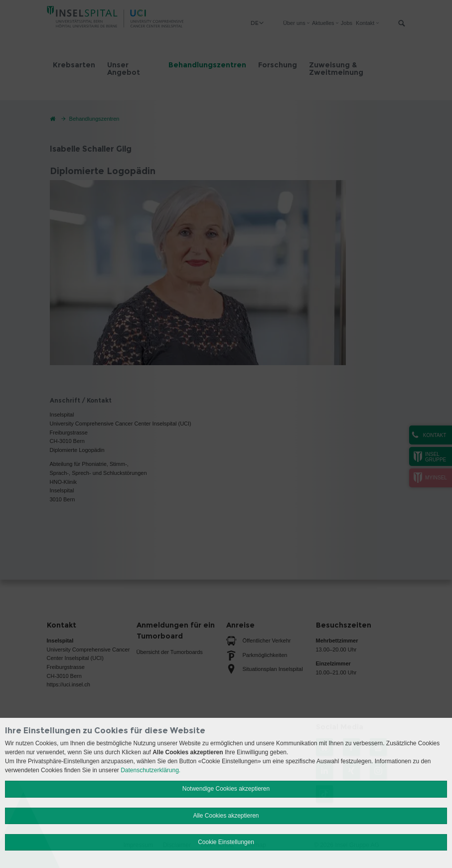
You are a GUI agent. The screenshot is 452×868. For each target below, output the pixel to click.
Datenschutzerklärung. (151, 770)
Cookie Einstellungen (226, 842)
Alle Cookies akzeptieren (226, 816)
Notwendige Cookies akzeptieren (226, 789)
